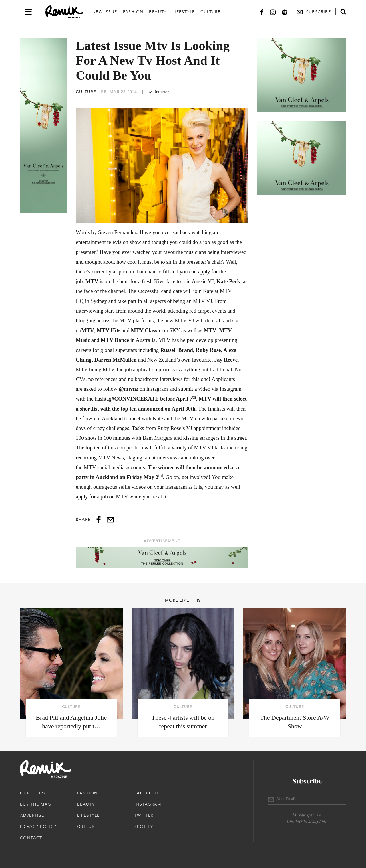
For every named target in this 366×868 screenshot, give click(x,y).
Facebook (147, 793)
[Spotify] (285, 12)
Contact (31, 838)
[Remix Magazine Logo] (64, 12)
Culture (210, 12)
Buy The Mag (36, 804)
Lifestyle (184, 12)
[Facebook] (262, 12)
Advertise (32, 815)
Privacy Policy (38, 826)
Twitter (144, 815)
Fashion (133, 12)
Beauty (158, 12)
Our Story (33, 793)
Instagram (148, 804)
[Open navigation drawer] (28, 12)
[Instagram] (273, 12)
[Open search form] (343, 12)
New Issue (105, 12)
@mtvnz (128, 389)
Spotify (144, 826)
